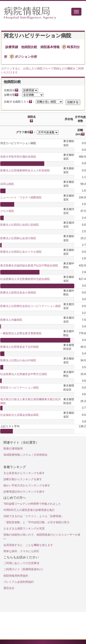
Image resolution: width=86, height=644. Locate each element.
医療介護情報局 (13, 449)
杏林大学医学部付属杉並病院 (18, 157)
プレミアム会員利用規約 (19, 582)
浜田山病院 (7, 184)
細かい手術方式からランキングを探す (27, 485)
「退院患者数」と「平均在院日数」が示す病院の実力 (36, 522)
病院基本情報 (50, 47)
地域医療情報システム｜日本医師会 (25, 455)
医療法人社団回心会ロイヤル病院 (21, 252)
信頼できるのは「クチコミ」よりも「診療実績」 (34, 516)
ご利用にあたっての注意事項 (21, 563)
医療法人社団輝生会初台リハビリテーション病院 (31, 306)
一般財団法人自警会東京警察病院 (21, 333)
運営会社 (9, 588)
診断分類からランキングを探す (23, 479)
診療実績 (12, 47)
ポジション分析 (26, 57)
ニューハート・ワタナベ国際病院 (21, 197)
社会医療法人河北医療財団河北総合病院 (25, 279)
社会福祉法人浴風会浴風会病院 (19, 415)
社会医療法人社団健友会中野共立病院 (24, 374)
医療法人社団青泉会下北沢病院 (19, 347)
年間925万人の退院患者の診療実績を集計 (29, 510)
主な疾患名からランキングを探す (24, 473)
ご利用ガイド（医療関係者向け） (24, 569)
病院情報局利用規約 (16, 576)
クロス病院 (7, 211)
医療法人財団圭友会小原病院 (18, 293)
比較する (73, 102)
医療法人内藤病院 (11, 320)
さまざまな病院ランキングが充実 (24, 529)
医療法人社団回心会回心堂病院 (19, 225)
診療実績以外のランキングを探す (24, 492)
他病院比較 (29, 47)
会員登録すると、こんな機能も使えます (28, 545)
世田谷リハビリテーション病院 (19, 388)
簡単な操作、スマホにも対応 (21, 551)
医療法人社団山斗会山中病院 (18, 360)
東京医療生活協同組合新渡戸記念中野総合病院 (29, 266)
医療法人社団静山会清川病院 (18, 238)
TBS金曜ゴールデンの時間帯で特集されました (32, 504)
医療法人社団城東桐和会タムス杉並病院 (25, 170)
